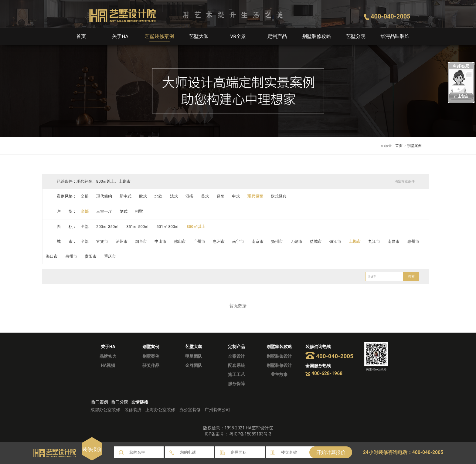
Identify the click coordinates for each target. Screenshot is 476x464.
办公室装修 (190, 410)
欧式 (143, 196)
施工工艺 (236, 374)
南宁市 (239, 241)
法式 (174, 196)
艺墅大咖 (199, 36)
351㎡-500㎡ (138, 227)
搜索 (411, 277)
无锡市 (297, 241)
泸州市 (122, 241)
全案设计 (236, 356)
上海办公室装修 (160, 410)
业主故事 (279, 374)
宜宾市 (102, 241)
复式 (124, 211)
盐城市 (317, 241)
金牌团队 (194, 365)
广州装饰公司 (217, 410)
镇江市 (336, 241)
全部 (85, 196)
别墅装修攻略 (317, 36)
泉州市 (71, 256)
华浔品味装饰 (395, 36)
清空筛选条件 (405, 181)
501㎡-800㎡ (168, 227)
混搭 (190, 196)
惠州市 (219, 241)
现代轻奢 (256, 196)
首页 (81, 36)
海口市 (52, 256)
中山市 (161, 241)
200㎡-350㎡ (108, 227)
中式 (236, 196)
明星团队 (194, 356)
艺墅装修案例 (159, 36)
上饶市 (356, 241)
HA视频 (108, 365)
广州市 (200, 241)
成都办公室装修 (105, 410)
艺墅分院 (356, 36)
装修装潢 (133, 410)
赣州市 (414, 241)
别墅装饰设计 (279, 356)
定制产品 (277, 36)
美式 (206, 196)
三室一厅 (104, 211)
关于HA (120, 36)
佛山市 (180, 241)
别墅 (139, 211)
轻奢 (221, 196)
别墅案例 (151, 356)
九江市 (375, 241)
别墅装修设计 (279, 365)
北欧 (159, 196)
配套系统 (236, 365)
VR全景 (238, 36)
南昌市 (395, 241)
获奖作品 (151, 365)
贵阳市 (91, 256)
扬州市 (278, 241)
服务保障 (236, 384)
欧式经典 (280, 196)
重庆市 (110, 256)
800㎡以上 (197, 227)
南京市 (258, 241)
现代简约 (104, 196)
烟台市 (141, 241)
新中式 (126, 196)
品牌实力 (108, 356)
